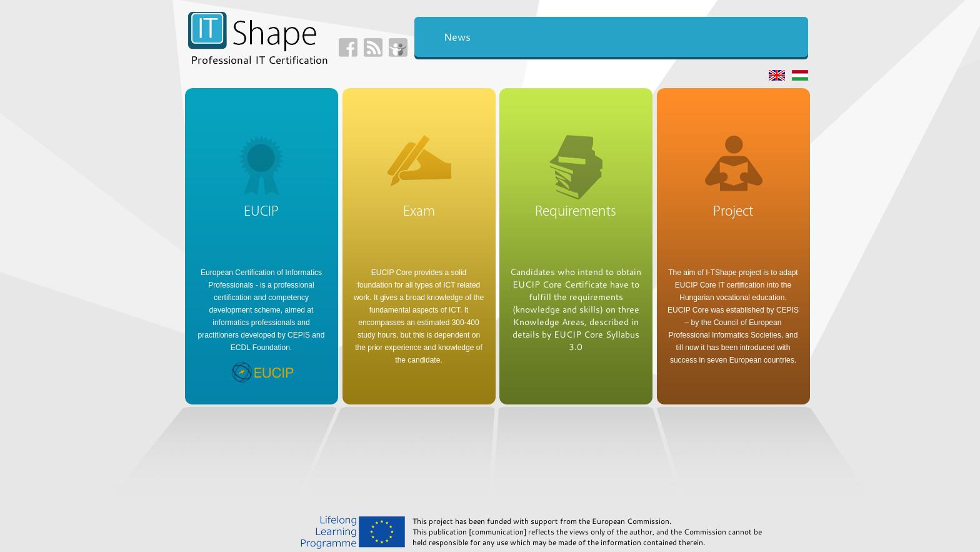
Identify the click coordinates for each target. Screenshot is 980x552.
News (457, 37)
